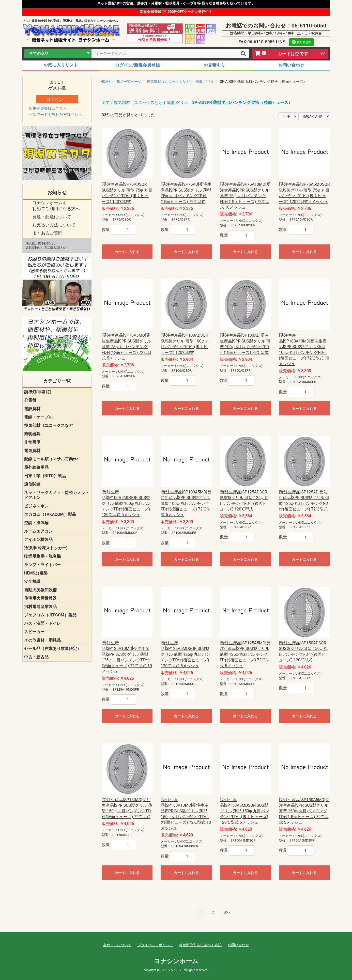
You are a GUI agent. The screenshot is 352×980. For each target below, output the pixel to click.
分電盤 (30, 400)
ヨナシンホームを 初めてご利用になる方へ (56, 206)
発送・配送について (52, 217)
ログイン (55, 99)
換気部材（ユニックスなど (49, 425)
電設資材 (32, 409)
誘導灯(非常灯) (38, 392)
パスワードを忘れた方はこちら (55, 115)
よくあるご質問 (47, 233)
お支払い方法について (54, 225)
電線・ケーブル (38, 417)
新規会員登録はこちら (48, 108)
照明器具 (32, 434)
